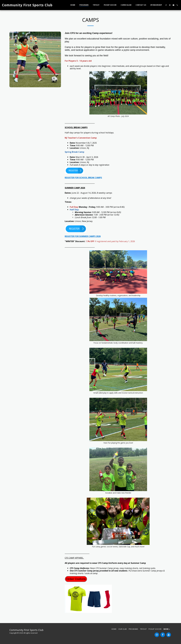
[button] (166, 5)
